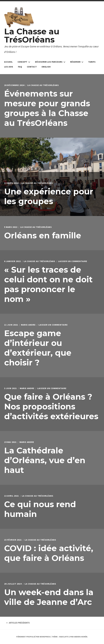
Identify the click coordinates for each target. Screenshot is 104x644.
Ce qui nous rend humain (40, 509)
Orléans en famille (43, 235)
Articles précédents (18, 623)
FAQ (20, 67)
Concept (24, 62)
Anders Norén (81, 637)
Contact (32, 67)
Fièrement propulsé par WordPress (33, 637)
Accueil (8, 62)
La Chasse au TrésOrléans (32, 35)
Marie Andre (28, 325)
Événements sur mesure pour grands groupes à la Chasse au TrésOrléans (47, 108)
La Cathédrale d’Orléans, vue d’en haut (45, 460)
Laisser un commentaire (73, 261)
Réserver (77, 62)
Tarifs (92, 62)
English (46, 67)
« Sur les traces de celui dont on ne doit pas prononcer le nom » (48, 284)
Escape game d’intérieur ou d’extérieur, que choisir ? (38, 348)
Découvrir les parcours (50, 62)
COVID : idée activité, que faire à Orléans (49, 553)
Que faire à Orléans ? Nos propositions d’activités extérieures (51, 407)
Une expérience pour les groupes (49, 196)
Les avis (9, 67)
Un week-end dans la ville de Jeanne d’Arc (49, 597)
